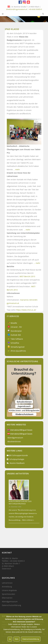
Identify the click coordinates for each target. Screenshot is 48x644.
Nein (17, 639)
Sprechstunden (9, 594)
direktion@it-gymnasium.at (17, 9)
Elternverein (7, 598)
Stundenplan (16, 331)
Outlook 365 (16, 335)
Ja (10, 639)
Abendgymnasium (15, 438)
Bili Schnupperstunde (18, 455)
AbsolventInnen (14, 441)
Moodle (14, 323)
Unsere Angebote (9, 590)
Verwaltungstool (18, 347)
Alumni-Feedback (17, 463)
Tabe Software (17, 339)
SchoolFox (15, 343)
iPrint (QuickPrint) (18, 351)
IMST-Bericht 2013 (27, 276)
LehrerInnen (7, 583)
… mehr (37, 263)
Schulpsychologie (17, 459)
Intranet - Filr (16, 327)
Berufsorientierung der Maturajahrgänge (20, 503)
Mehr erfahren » (28, 520)
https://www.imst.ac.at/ (26, 310)
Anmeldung (7, 587)
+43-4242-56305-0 (35, 9)
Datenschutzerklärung (11, 605)
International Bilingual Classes (20, 430)
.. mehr (17, 169)
